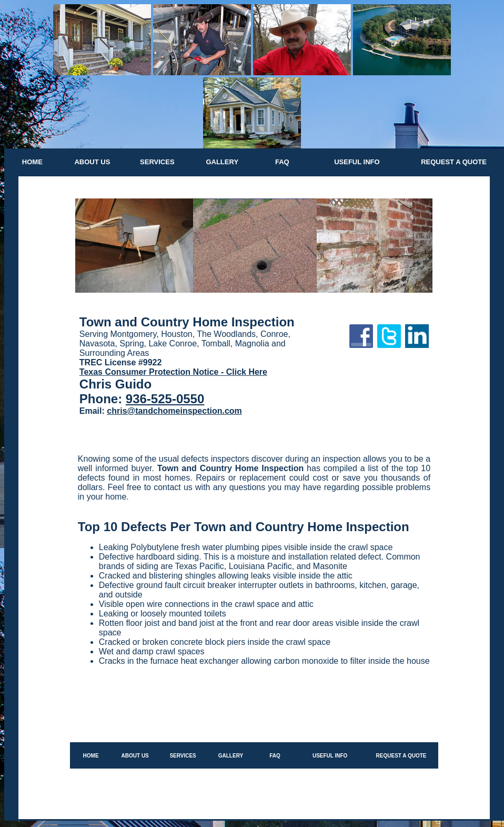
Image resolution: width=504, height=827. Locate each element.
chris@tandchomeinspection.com (174, 411)
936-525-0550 (165, 399)
